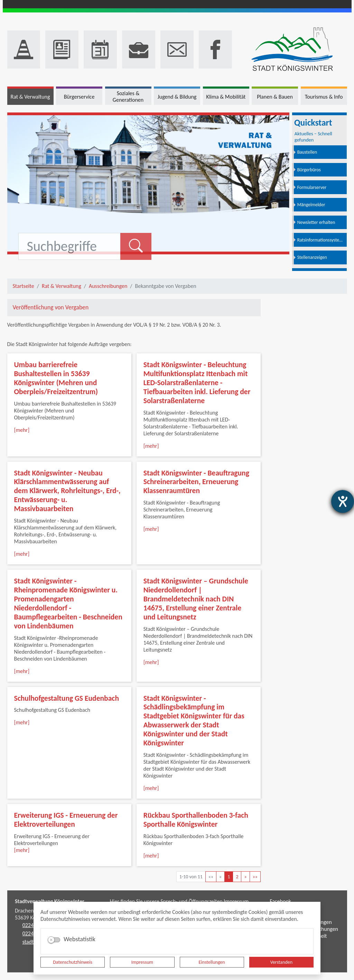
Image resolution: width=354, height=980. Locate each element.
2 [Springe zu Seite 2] (237, 877)
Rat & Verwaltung (62, 286)
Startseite (24, 286)
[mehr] (22, 430)
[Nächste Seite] (245, 877)
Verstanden (281, 962)
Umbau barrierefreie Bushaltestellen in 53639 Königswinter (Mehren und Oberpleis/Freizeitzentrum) (56, 378)
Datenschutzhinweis (73, 962)
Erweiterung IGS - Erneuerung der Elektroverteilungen (66, 820)
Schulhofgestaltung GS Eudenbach (67, 698)
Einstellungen (212, 962)
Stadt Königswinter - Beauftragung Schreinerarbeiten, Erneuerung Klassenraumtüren (196, 482)
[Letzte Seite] (255, 877)
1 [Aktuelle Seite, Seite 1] (229, 877)
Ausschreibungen (108, 286)
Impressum (142, 962)
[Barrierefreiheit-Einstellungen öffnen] (343, 501)
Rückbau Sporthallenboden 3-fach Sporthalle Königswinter (196, 820)
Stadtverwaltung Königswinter (50, 901)
